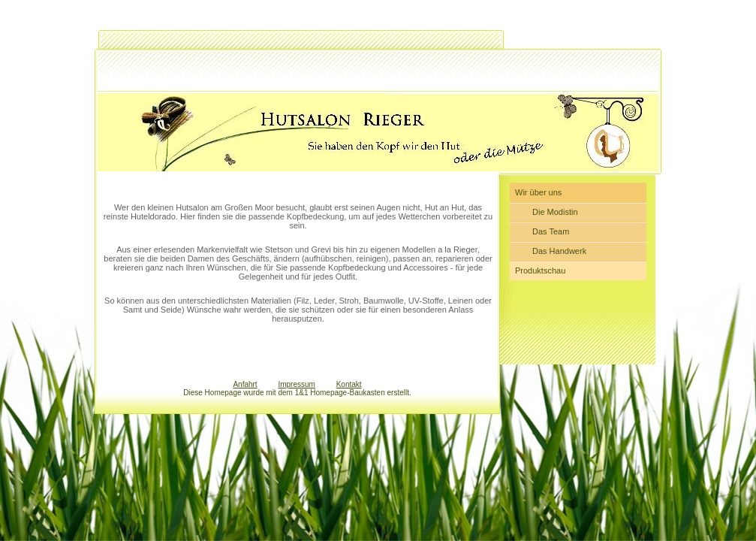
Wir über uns (538, 192)
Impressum (296, 384)
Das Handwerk (559, 251)
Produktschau (540, 270)
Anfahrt (245, 384)
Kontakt (349, 384)
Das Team (551, 231)
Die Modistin (555, 212)
